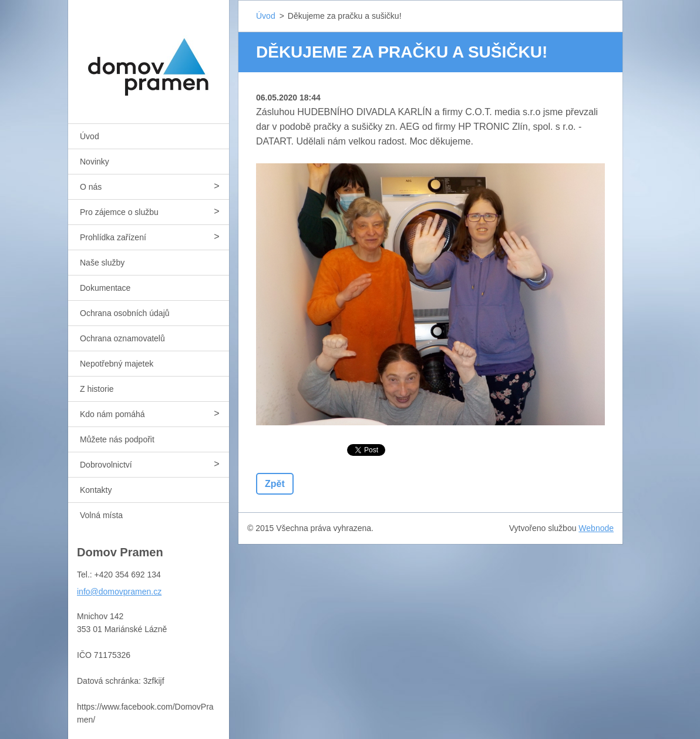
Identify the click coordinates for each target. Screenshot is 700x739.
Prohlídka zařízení (113, 237)
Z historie (97, 389)
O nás (91, 187)
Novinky (95, 162)
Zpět (275, 484)
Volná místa (101, 515)
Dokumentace (105, 288)
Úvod (90, 136)
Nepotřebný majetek (117, 364)
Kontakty (96, 490)
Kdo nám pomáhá (112, 414)
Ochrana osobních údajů (125, 313)
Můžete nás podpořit (117, 439)
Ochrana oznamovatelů (122, 338)
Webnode (596, 528)
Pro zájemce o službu (119, 212)
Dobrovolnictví (106, 465)
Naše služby (102, 263)
